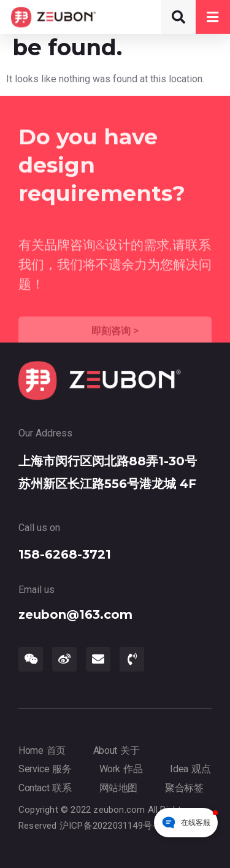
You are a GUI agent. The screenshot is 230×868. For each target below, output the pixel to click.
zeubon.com (119, 810)
